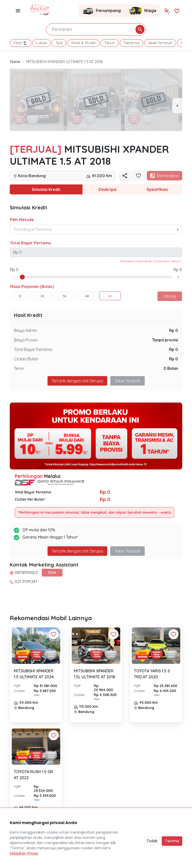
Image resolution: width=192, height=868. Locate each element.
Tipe (59, 43)
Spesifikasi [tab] (157, 189)
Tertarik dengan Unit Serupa (77, 381)
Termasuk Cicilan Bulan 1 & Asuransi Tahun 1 (150, 261)
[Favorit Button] (53, 634)
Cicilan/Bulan (26, 359)
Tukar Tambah (127, 381)
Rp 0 (173, 330)
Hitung (170, 296)
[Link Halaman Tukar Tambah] (167, 11)
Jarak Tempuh (160, 43)
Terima (172, 841)
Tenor (19, 368)
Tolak (152, 841)
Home (15, 62)
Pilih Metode (22, 220)
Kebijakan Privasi (24, 853)
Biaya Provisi (26, 340)
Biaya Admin (25, 330)
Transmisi (131, 43)
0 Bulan (171, 368)
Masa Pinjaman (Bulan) (32, 287)
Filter (20, 43)
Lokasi (41, 43)
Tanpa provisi (165, 340)
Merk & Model (83, 43)
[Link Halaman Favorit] (177, 11)
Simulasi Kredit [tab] (46, 189)
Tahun (110, 43)
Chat (52, 573)
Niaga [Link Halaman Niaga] (142, 11)
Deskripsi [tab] (107, 189)
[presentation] (177, 106)
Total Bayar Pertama (30, 243)
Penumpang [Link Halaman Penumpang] (102, 11)
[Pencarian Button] (140, 29)
